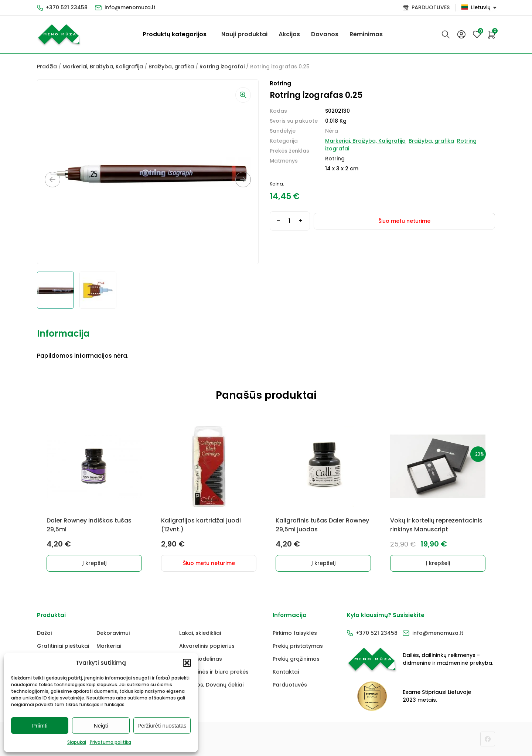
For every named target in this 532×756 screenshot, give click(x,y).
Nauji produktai (244, 34)
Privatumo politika (110, 742)
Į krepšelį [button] (94, 563)
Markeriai (109, 646)
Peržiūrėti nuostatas (162, 726)
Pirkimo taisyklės (295, 633)
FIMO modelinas (201, 659)
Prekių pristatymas (298, 646)
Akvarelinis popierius (207, 646)
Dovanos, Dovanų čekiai (211, 685)
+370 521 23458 (67, 7)
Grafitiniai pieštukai (63, 646)
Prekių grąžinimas (296, 659)
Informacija (63, 333)
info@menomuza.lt (130, 7)
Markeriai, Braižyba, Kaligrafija (103, 67)
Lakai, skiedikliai (200, 633)
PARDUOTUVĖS (431, 7)
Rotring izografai (222, 67)
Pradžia (47, 67)
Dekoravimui (113, 633)
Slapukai (77, 742)
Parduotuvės (290, 685)
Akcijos (289, 34)
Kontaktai (286, 672)
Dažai (44, 633)
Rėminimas (366, 34)
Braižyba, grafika (171, 67)
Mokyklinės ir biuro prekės (214, 672)
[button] (187, 663)
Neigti (101, 726)
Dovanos (325, 34)
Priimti (40, 726)
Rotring (335, 159)
